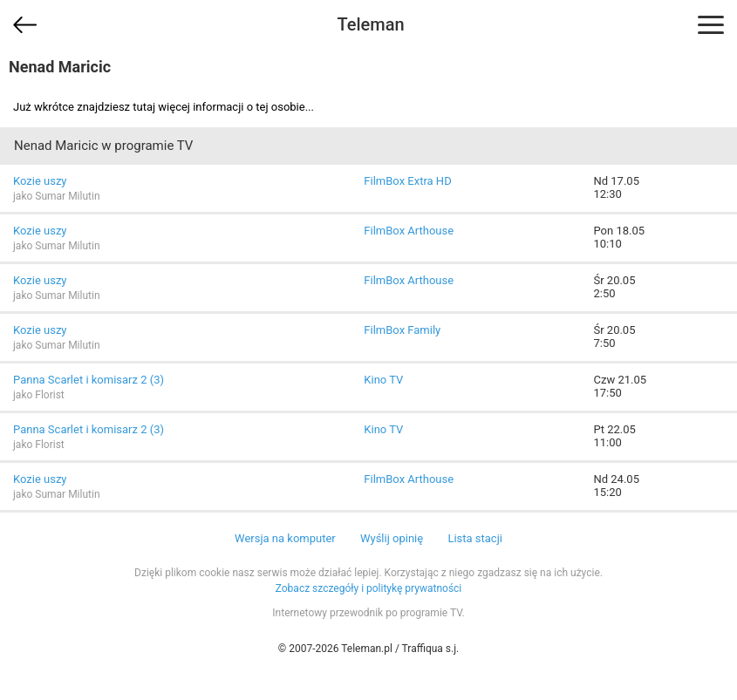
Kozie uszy (40, 181)
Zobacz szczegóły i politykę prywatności (369, 588)
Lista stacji (475, 538)
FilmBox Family (402, 330)
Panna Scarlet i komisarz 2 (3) (89, 380)
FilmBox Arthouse (409, 231)
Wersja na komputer (285, 538)
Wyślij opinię (392, 538)
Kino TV (383, 380)
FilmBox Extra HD (407, 181)
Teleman (370, 24)
